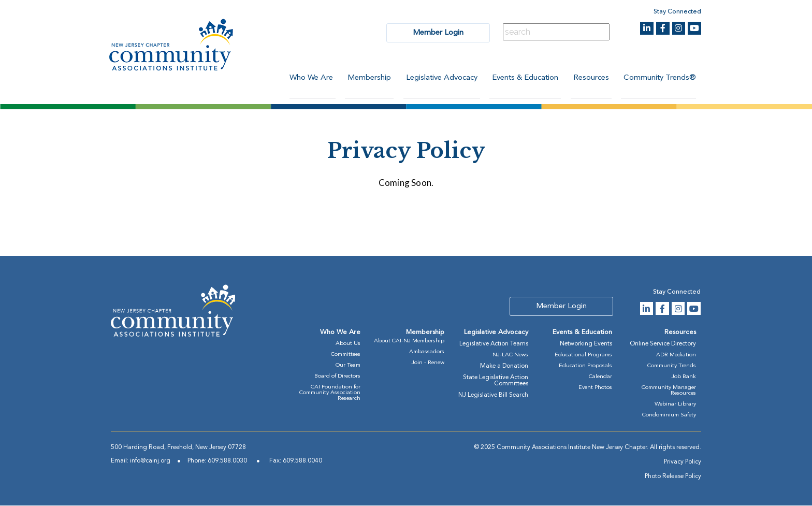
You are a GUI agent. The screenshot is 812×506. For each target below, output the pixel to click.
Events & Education (524, 78)
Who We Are (307, 78)
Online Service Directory (663, 344)
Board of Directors (337, 377)
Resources (590, 78)
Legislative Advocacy (439, 78)
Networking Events (586, 344)
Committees (346, 355)
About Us (348, 344)
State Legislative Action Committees (496, 381)
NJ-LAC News (510, 356)
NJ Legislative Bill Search (493, 396)
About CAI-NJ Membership (409, 342)
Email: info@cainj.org (141, 461)
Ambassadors (427, 352)
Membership (366, 78)
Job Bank (684, 377)
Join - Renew (428, 363)
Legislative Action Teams (494, 344)
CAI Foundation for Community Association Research (330, 393)
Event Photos (595, 388)
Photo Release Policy (673, 477)
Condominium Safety (669, 416)
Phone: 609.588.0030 (217, 461)
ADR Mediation (676, 356)
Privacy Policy (683, 462)
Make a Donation (504, 367)
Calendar (600, 377)
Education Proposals (585, 366)
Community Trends (672, 366)
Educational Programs (583, 356)
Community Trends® (660, 78)
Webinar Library (675, 405)
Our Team (348, 366)
